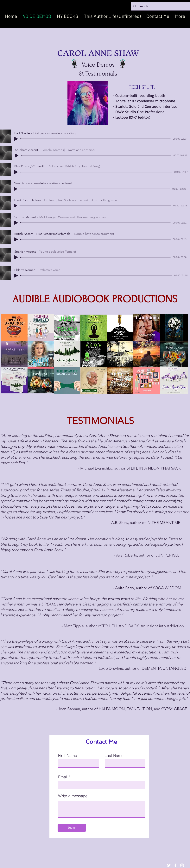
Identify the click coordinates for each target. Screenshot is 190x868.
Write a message (73, 796)
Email (63, 777)
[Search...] (160, 6)
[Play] (16, 139)
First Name (68, 756)
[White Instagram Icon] (182, 865)
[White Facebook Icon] (175, 865)
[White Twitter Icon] (169, 865)
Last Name (114, 756)
